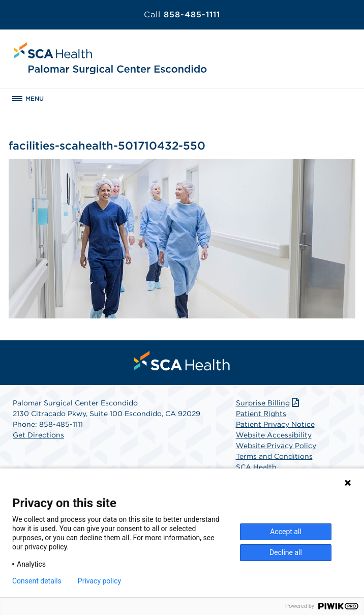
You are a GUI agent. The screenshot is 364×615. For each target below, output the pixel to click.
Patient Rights (261, 414)
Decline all (286, 552)
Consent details (37, 581)
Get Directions (38, 435)
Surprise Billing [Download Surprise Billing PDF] (269, 403)
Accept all (286, 532)
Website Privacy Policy (276, 446)
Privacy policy (99, 581)
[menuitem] (182, 361)
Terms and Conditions (274, 456)
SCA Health (256, 467)
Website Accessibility (274, 435)
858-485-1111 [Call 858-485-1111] (182, 14)
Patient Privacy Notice (275, 424)
